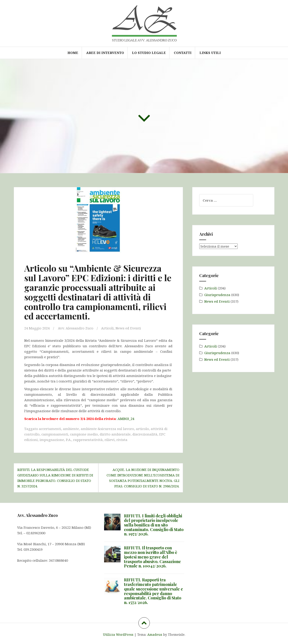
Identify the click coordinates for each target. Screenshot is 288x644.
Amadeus (155, 635)
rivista (122, 440)
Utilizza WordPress (118, 635)
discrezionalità (145, 434)
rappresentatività (88, 440)
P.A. (69, 440)
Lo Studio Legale (149, 53)
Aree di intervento (105, 53)
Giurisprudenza (217, 295)
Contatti (183, 53)
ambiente (71, 429)
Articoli (107, 328)
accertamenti (50, 429)
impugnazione (52, 440)
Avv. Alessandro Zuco (76, 328)
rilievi (110, 440)
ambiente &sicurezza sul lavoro (107, 429)
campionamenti (55, 434)
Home (73, 53)
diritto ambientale (115, 434)
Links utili (210, 53)
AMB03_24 (126, 419)
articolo (142, 429)
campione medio (84, 434)
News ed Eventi (128, 328)
